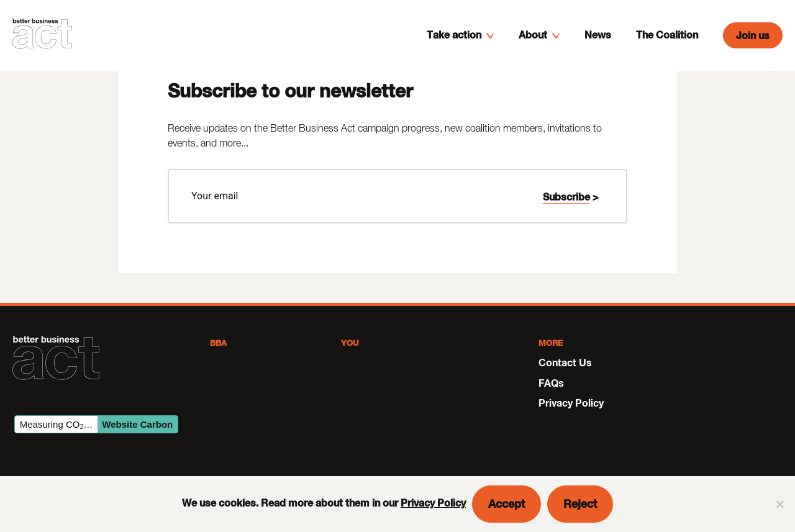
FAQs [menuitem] (551, 383)
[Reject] (779, 504)
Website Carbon (137, 424)
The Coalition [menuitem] (667, 45)
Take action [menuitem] (454, 45)
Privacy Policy (433, 503)
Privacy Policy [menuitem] (571, 403)
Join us (753, 46)
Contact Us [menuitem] (565, 362)
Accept (507, 503)
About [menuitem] (533, 45)
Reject (580, 503)
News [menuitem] (598, 45)
